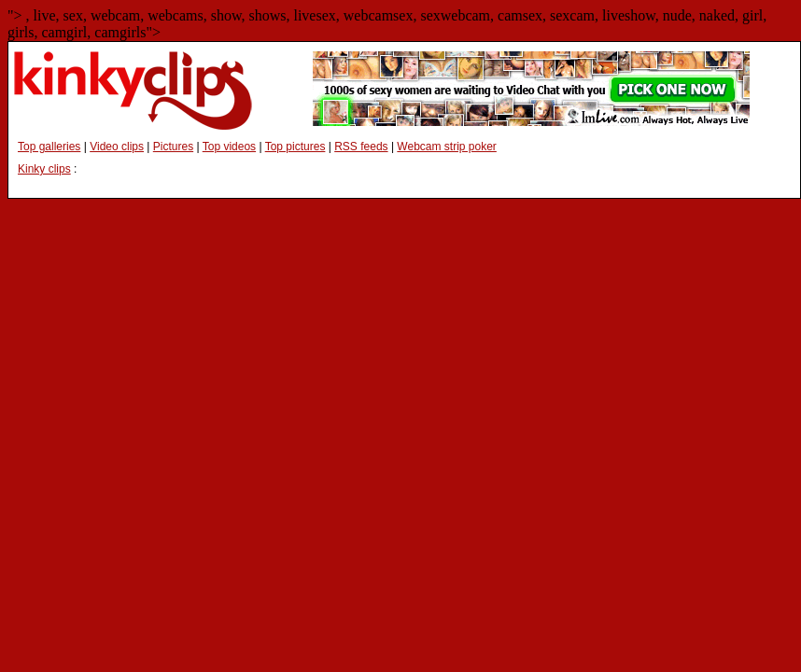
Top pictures (295, 147)
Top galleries (49, 147)
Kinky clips (44, 169)
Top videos (229, 147)
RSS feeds (361, 147)
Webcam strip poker (446, 147)
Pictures (173, 147)
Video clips (117, 147)
